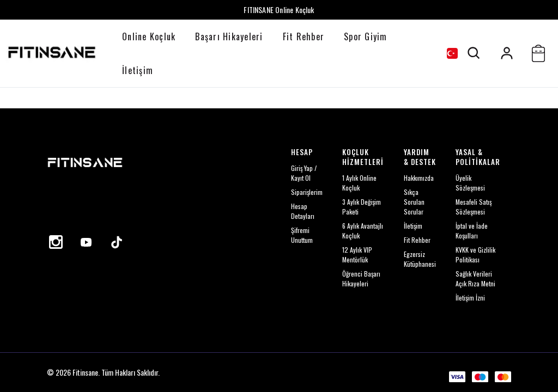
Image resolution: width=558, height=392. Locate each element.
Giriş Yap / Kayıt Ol (304, 173)
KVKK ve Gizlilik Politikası (475, 255)
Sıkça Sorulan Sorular (414, 202)
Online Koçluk (149, 36)
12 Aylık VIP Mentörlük (357, 255)
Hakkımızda (419, 178)
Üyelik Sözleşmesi (470, 183)
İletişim (138, 70)
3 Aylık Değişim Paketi (362, 207)
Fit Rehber (304, 36)
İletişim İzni (470, 298)
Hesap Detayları (303, 211)
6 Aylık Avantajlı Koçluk (363, 231)
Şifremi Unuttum (302, 235)
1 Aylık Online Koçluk (359, 183)
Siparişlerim (307, 192)
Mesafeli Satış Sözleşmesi (474, 207)
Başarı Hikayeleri (229, 36)
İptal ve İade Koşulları (472, 231)
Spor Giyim (366, 36)
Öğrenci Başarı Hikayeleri (361, 278)
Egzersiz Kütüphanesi (420, 259)
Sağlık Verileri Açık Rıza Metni (475, 278)
